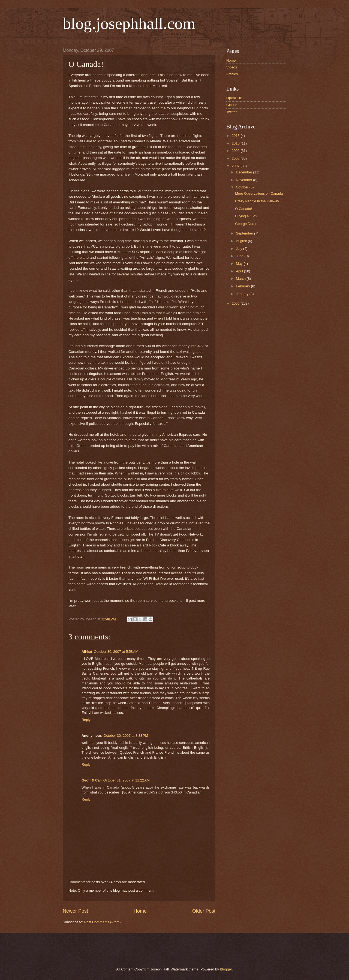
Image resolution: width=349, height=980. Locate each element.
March (241, 279)
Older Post (204, 911)
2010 (236, 143)
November (244, 180)
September (245, 233)
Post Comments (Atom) (103, 922)
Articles (232, 74)
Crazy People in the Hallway (257, 201)
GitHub (232, 105)
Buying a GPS (246, 216)
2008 (236, 158)
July (239, 249)
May (240, 264)
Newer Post (75, 911)
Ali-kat (87, 652)
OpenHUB (234, 98)
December (244, 172)
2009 (236, 151)
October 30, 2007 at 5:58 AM (116, 652)
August (242, 241)
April (240, 271)
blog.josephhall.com (129, 23)
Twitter (231, 112)
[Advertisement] (125, 949)
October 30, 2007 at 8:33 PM (126, 736)
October (243, 187)
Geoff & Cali (92, 780)
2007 (236, 166)
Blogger (226, 969)
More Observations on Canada (259, 193)
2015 (236, 136)
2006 (236, 303)
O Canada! (243, 209)
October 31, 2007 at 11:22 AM (127, 780)
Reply (86, 720)
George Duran (246, 224)
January (243, 294)
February (243, 286)
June (240, 256)
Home (140, 911)
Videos (232, 67)
